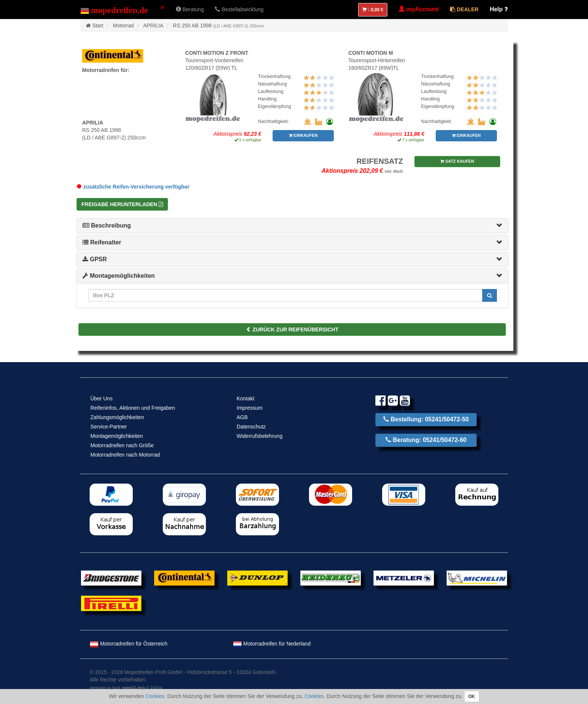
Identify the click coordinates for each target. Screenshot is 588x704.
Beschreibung (107, 225)
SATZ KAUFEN (457, 161)
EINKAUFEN (303, 135)
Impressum (250, 408)
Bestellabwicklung (239, 9)
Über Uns (101, 398)
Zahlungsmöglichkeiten (117, 417)
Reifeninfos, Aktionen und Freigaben (133, 408)
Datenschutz (251, 427)
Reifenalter (102, 242)
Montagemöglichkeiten (119, 276)
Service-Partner (109, 427)
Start (98, 25)
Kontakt (245, 398)
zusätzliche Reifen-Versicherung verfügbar (133, 187)
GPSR (95, 259)
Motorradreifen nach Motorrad (125, 455)
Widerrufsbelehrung (259, 436)
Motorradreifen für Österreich (129, 644)
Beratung (190, 9)
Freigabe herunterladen (122, 204)
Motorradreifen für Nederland (272, 644)
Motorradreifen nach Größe (122, 445)
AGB (242, 417)
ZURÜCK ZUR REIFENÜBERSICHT (292, 330)
